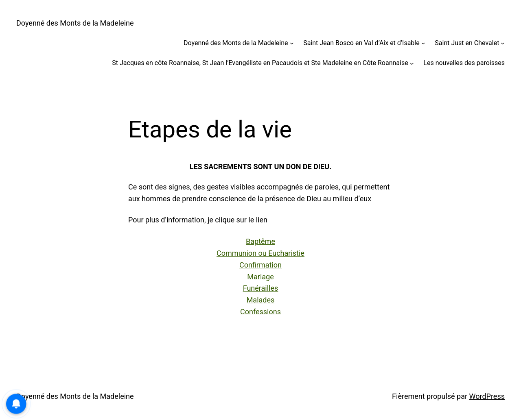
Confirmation (260, 265)
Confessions (260, 312)
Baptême (260, 241)
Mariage (260, 277)
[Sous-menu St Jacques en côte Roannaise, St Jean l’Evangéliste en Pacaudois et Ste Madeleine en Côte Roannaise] (412, 63)
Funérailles (261, 288)
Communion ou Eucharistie (260, 253)
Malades (261, 300)
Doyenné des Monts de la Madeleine (75, 23)
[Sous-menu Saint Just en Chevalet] (503, 43)
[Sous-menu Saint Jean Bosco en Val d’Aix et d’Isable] (423, 43)
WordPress (487, 396)
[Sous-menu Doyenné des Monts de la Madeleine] (292, 43)
